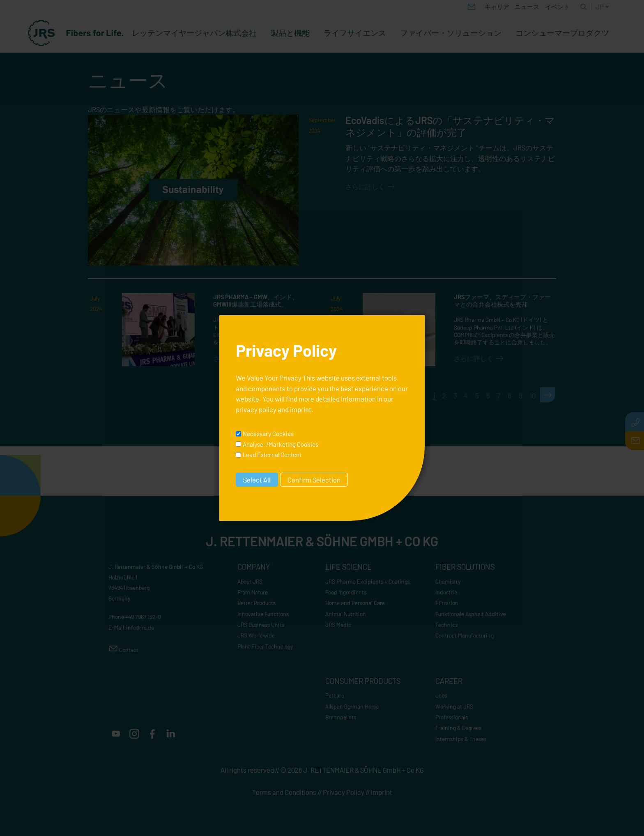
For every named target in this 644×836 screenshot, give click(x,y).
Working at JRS (454, 706)
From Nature (253, 592)
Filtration (447, 603)
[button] (116, 734)
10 (533, 395)
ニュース (527, 7)
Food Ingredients (346, 592)
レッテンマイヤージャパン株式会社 (194, 33)
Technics (446, 625)
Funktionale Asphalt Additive (471, 614)
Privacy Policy (344, 792)
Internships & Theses (461, 739)
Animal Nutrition (346, 614)
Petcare (335, 695)
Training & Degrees (458, 728)
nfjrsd (140, 627)
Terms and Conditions (284, 792)
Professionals (452, 717)
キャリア (497, 7)
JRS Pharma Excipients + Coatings (368, 581)
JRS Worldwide (256, 635)
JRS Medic (338, 625)
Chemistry (448, 581)
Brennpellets (341, 717)
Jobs (441, 695)
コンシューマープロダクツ (562, 33)
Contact (129, 650)
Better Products (256, 603)
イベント (557, 7)
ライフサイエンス (355, 33)
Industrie (446, 592)
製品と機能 (290, 33)
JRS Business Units (261, 625)
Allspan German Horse (352, 706)
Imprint (382, 792)
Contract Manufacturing (465, 635)
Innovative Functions (263, 614)
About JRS (250, 581)
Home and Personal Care (355, 603)
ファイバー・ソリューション (451, 33)
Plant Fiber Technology (265, 646)
